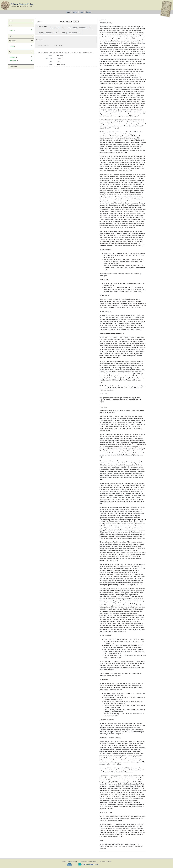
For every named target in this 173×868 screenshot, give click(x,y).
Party (11, 52)
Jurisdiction (12, 41)
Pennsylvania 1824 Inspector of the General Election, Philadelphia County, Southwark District (66, 53)
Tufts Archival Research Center (88, 861)
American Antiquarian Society (69, 861)
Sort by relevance (43, 45)
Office (11, 36)
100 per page (58, 45)
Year (10, 25)
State (11, 21)
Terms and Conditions (106, 861)
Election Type (13, 67)
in (61, 22)
